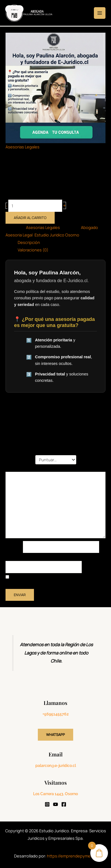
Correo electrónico (24, 557)
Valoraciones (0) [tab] (33, 250)
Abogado (89, 227)
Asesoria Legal (19, 235)
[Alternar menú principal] (100, 13)
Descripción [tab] (29, 242)
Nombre (14, 547)
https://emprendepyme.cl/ (72, 856)
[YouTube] (56, 804)
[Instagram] (47, 804)
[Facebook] (64, 804)
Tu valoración (19, 468)
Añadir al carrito (30, 218)
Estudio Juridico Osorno (57, 235)
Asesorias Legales (23, 147)
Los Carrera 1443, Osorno (56, 794)
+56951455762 (56, 714)
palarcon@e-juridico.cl (56, 766)
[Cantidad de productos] (35, 206)
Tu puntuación (20, 460)
